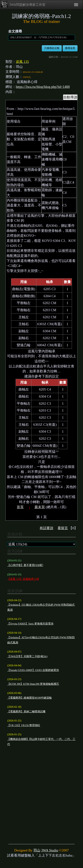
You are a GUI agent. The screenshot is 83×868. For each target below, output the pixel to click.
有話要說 (46, 528)
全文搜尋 (15, 31)
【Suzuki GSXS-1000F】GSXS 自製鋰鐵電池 (33, 670)
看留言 (63, 528)
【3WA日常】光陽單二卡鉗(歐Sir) (27, 656)
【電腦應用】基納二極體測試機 (26, 712)
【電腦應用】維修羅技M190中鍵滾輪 (30, 698)
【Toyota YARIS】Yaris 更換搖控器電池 (30, 624)
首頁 (20, 507)
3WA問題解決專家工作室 (23, 4)
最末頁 (40, 507)
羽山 (37, 850)
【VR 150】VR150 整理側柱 (24, 725)
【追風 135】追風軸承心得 (23, 579)
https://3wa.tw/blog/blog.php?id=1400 (43, 87)
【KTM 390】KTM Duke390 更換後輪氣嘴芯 (33, 684)
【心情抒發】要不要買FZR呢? (25, 565)
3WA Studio (50, 850)
